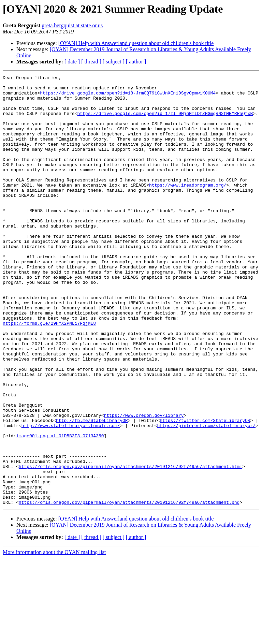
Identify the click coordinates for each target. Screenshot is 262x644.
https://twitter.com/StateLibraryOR (205, 490)
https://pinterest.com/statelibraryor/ (206, 496)
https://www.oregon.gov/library (144, 484)
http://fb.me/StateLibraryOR (92, 490)
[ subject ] (114, 62)
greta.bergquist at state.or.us (72, 25)
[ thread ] (91, 62)
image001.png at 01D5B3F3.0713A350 (60, 508)
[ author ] (136, 62)
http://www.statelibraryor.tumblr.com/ (71, 496)
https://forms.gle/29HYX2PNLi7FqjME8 (49, 373)
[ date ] (72, 62)
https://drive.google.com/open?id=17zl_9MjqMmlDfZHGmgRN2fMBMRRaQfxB (165, 121)
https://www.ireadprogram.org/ (188, 207)
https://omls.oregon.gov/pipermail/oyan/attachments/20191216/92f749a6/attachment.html (130, 545)
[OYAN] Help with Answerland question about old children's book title (136, 43)
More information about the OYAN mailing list (54, 638)
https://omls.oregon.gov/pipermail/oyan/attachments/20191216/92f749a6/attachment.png (129, 588)
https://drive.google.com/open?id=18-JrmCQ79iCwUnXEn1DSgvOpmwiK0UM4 (128, 97)
